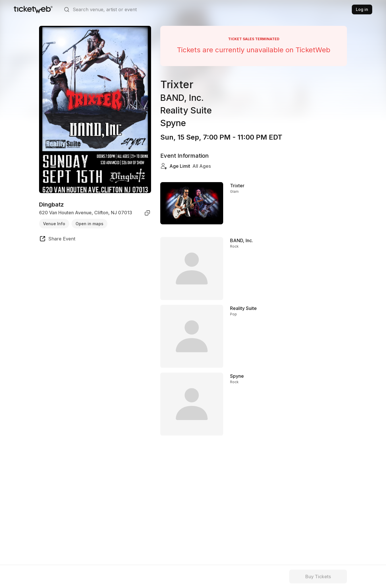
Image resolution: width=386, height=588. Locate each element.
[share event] (57, 240)
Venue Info (54, 224)
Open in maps (89, 224)
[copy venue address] (147, 213)
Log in (362, 9)
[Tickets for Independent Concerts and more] (33, 9)
